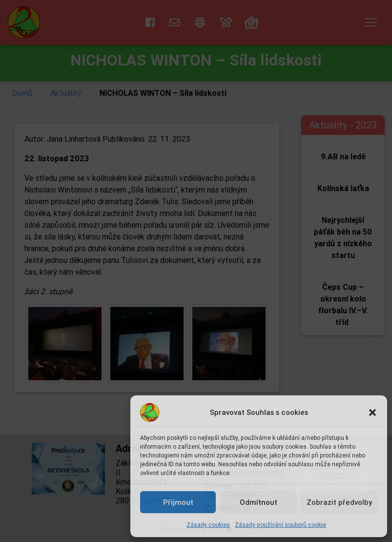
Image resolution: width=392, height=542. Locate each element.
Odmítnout (258, 502)
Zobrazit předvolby (339, 502)
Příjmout (178, 502)
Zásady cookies (208, 525)
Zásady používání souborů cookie (280, 525)
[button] (372, 412)
